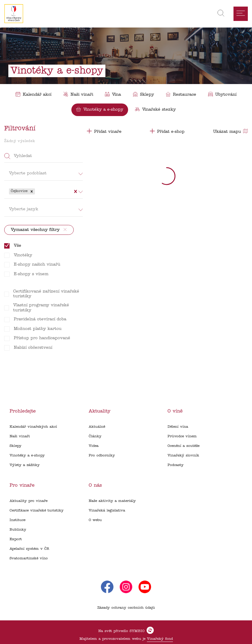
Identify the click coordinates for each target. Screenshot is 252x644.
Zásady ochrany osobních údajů (126, 608)
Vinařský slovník (183, 456)
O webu (95, 520)
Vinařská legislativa (107, 511)
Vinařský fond (160, 639)
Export (16, 539)
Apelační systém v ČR (29, 549)
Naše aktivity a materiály (112, 501)
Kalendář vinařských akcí (33, 427)
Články (95, 436)
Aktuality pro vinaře (29, 501)
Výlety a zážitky (25, 465)
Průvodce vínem (182, 436)
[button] (32, 191)
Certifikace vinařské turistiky (37, 511)
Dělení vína (178, 427)
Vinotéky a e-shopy (27, 456)
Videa (94, 446)
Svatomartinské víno (29, 558)
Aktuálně (97, 427)
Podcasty (176, 465)
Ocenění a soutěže (183, 446)
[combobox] (37, 191)
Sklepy (16, 446)
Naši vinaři (20, 436)
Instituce (17, 520)
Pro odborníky (102, 456)
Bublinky (18, 530)
